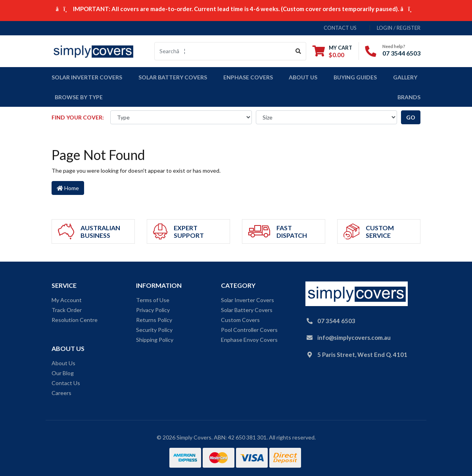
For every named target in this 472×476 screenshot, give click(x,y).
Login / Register (399, 28)
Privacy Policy (153, 310)
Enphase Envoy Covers (249, 340)
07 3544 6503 (401, 53)
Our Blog (63, 373)
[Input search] (223, 51)
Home (68, 188)
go (411, 117)
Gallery (405, 77)
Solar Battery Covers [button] (173, 77)
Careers (61, 393)
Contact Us (66, 383)
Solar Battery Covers (247, 310)
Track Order (67, 310)
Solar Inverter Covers (248, 300)
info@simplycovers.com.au (354, 337)
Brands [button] (409, 97)
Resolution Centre (75, 320)
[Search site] (298, 51)
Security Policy (154, 330)
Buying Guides (355, 77)
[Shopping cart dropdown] (332, 51)
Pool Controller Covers (249, 330)
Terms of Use (153, 300)
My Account (67, 300)
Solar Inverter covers (87, 77)
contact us (340, 28)
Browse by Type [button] (79, 97)
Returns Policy (154, 320)
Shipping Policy (155, 340)
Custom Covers (240, 320)
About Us (303, 77)
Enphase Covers (248, 77)
